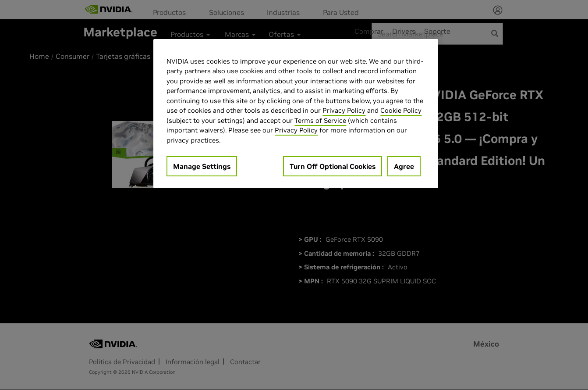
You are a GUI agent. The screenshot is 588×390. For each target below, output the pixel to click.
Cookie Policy (401, 110)
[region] (296, 114)
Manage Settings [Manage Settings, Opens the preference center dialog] (202, 166)
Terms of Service (320, 120)
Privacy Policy (344, 110)
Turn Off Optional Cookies (333, 166)
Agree (404, 166)
